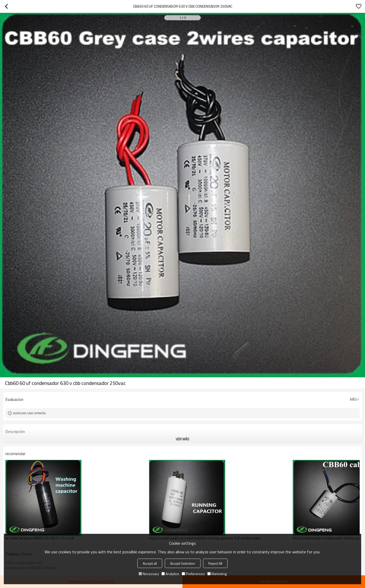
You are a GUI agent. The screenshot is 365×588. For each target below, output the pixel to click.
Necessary (149, 574)
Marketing (217, 574)
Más (353, 399)
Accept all (150, 563)
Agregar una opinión (29, 413)
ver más (182, 439)
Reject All (215, 563)
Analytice (170, 574)
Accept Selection (183, 563)
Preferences (193, 574)
